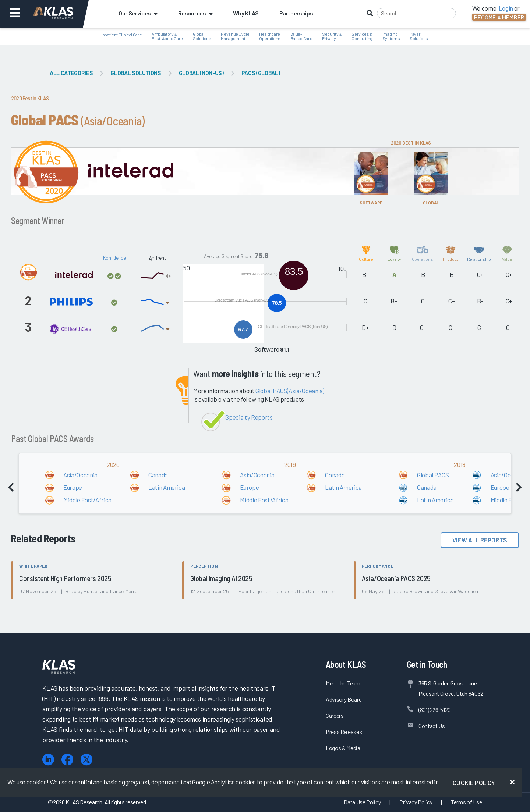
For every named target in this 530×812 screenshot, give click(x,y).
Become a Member (499, 17)
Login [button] (506, 8)
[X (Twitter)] (86, 760)
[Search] (416, 13)
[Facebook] (67, 760)
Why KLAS (246, 13)
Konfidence (114, 258)
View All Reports (480, 540)
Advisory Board (344, 699)
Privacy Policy (416, 802)
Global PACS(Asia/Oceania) (290, 391)
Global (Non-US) (201, 73)
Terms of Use (467, 802)
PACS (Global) (261, 73)
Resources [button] (195, 13)
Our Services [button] (138, 13)
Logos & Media (343, 748)
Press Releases (344, 732)
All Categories (71, 73)
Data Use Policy (362, 802)
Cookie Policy (474, 783)
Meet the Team (343, 683)
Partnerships (296, 13)
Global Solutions (136, 73)
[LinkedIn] (48, 760)
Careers (335, 715)
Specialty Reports (249, 417)
